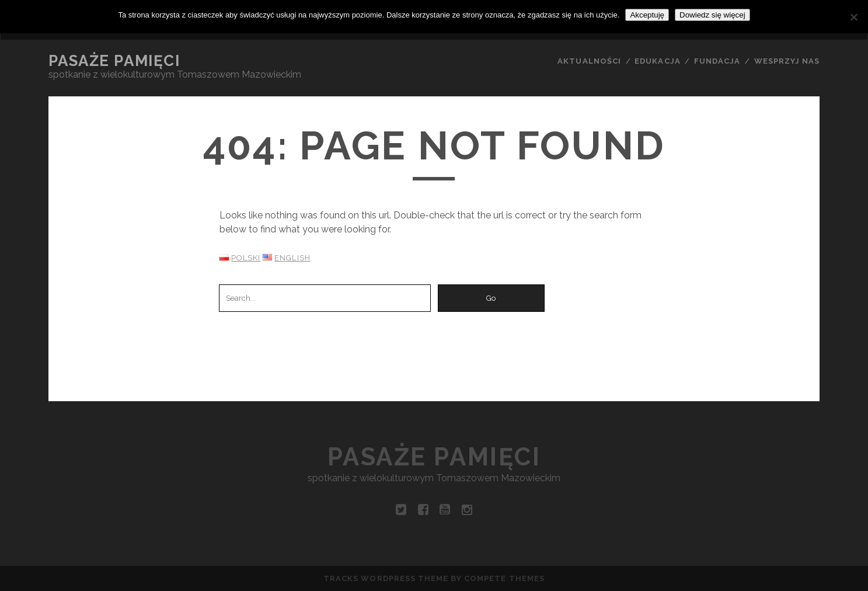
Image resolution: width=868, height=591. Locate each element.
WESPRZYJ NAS (787, 61)
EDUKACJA (657, 61)
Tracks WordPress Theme (386, 578)
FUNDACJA (717, 61)
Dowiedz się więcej (712, 15)
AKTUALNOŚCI (589, 61)
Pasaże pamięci (114, 61)
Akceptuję (647, 15)
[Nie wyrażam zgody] (853, 17)
